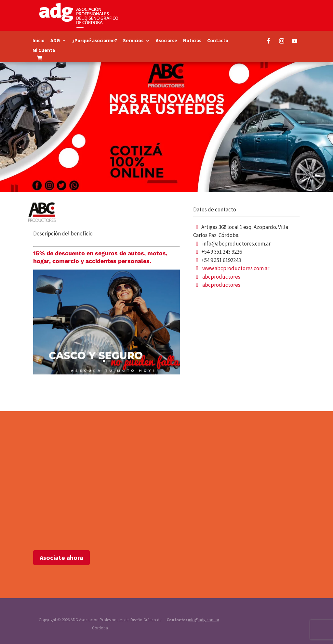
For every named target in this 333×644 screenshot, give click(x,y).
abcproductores (221, 277)
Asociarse (166, 41)
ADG (55, 41)
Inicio (39, 41)
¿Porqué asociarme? (95, 41)
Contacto (218, 41)
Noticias (192, 41)
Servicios (133, 41)
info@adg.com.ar (204, 620)
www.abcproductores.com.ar (236, 268)
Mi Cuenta (44, 51)
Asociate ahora (61, 557)
